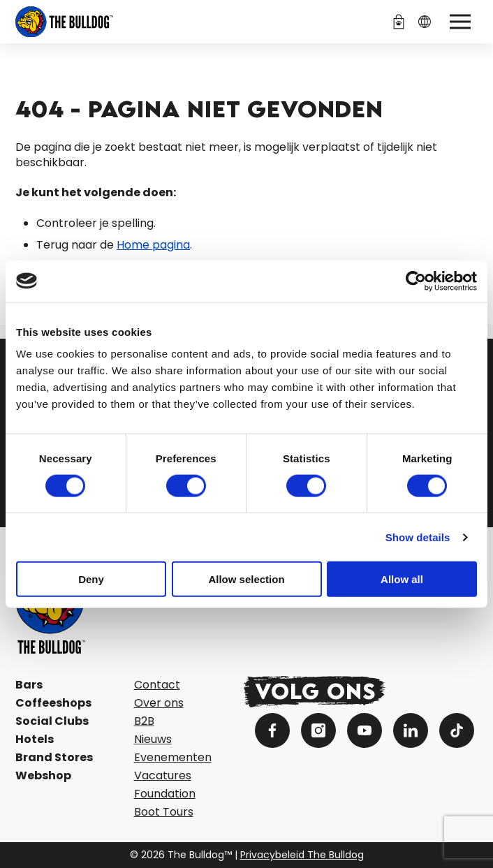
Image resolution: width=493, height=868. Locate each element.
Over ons (159, 703)
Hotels (35, 739)
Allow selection (246, 579)
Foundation (165, 794)
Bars (29, 685)
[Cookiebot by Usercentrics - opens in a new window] (416, 281)
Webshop (43, 775)
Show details (418, 537)
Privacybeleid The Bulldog (302, 855)
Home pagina (153, 245)
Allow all (402, 579)
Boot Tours (164, 812)
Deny (91, 579)
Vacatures (163, 775)
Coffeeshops (53, 703)
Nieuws (153, 739)
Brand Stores (54, 757)
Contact (157, 685)
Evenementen (173, 757)
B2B (144, 721)
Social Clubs (52, 721)
